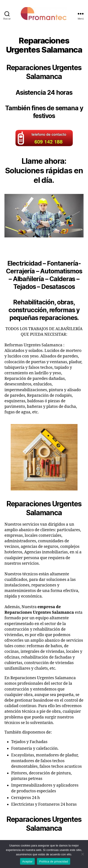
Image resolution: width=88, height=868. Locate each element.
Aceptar (28, 861)
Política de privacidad (54, 861)
